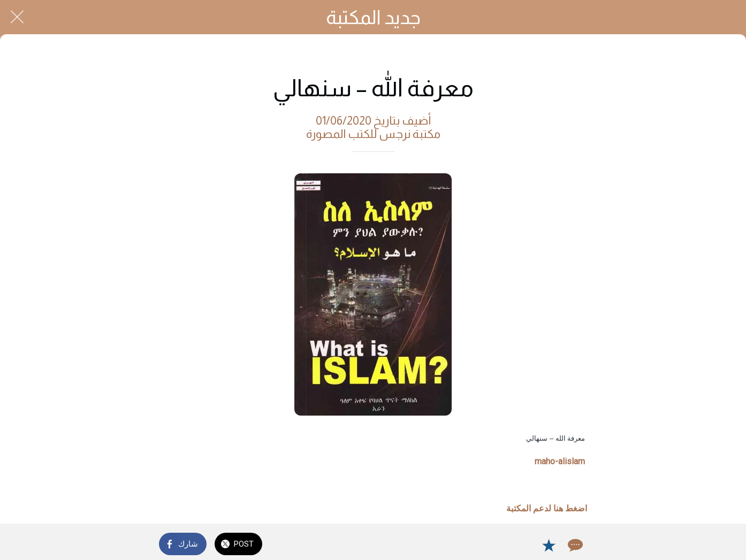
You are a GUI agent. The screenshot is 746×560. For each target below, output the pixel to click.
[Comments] (574, 545)
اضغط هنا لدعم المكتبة (547, 508)
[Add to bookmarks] (549, 545)
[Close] (17, 17)
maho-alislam (560, 461)
